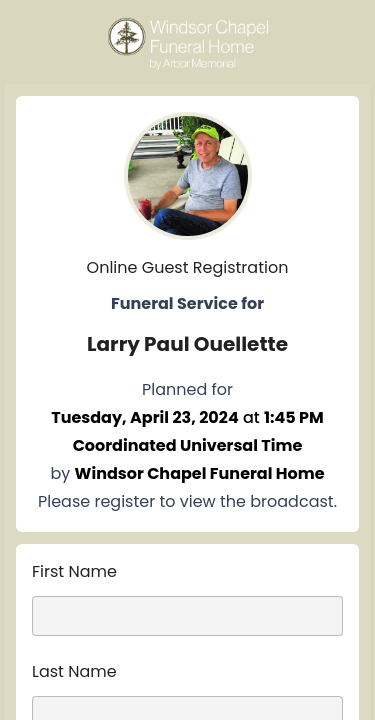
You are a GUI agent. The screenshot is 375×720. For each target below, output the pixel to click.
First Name (74, 571)
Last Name (74, 671)
